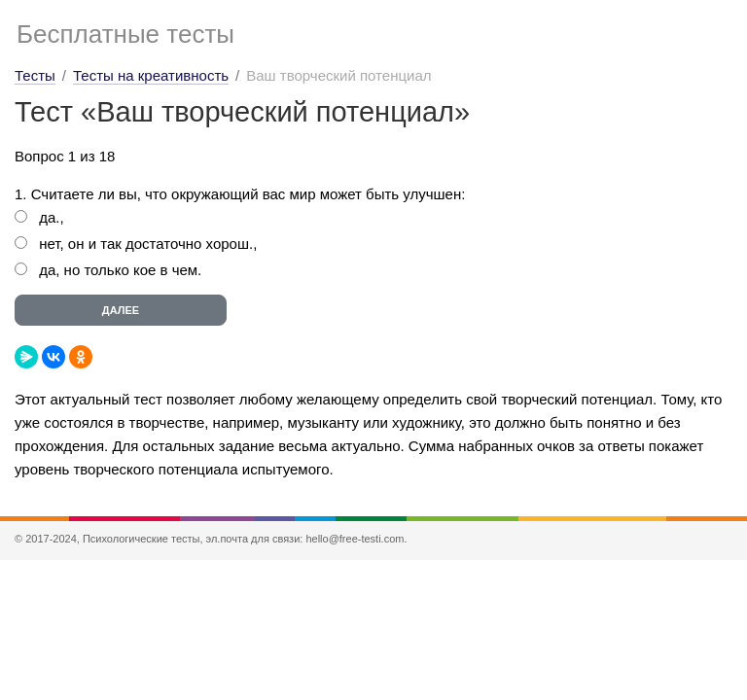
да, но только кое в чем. (120, 270)
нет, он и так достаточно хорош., (148, 244)
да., (51, 217)
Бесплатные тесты (125, 34)
